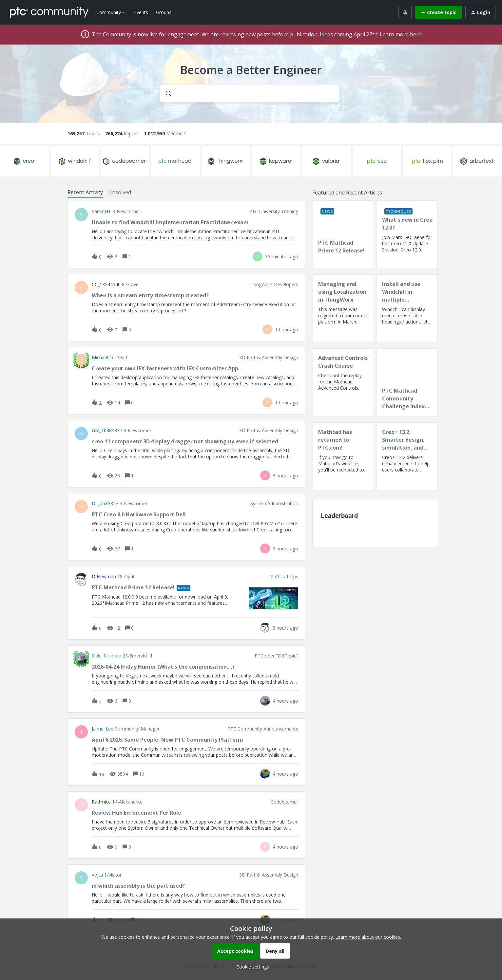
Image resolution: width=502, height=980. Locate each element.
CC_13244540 (106, 285)
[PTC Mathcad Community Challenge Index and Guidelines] (407, 383)
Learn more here (401, 34)
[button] (251, 967)
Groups (164, 12)
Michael (100, 358)
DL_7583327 (105, 504)
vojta (97, 875)
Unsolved (120, 192)
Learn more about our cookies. (368, 937)
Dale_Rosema (106, 656)
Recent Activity (85, 192)
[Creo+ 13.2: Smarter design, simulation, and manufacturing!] (407, 457)
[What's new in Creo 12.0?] (407, 235)
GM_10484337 (107, 431)
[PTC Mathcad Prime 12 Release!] (343, 235)
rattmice (101, 802)
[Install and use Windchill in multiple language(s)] (407, 309)
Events (141, 12)
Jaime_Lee (103, 729)
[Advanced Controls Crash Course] (343, 383)
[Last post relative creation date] (282, 257)
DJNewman (104, 577)
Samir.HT (101, 212)
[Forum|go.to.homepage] (49, 12)
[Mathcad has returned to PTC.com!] (343, 457)
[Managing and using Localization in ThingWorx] (343, 309)
